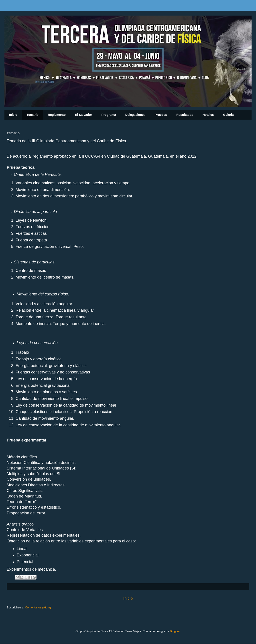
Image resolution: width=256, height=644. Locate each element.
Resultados (185, 115)
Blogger (175, 631)
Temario (33, 115)
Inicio (13, 115)
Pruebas (161, 115)
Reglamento (57, 115)
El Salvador (83, 115)
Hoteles (208, 115)
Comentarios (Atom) (38, 607)
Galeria (228, 115)
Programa (109, 115)
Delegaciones (135, 115)
